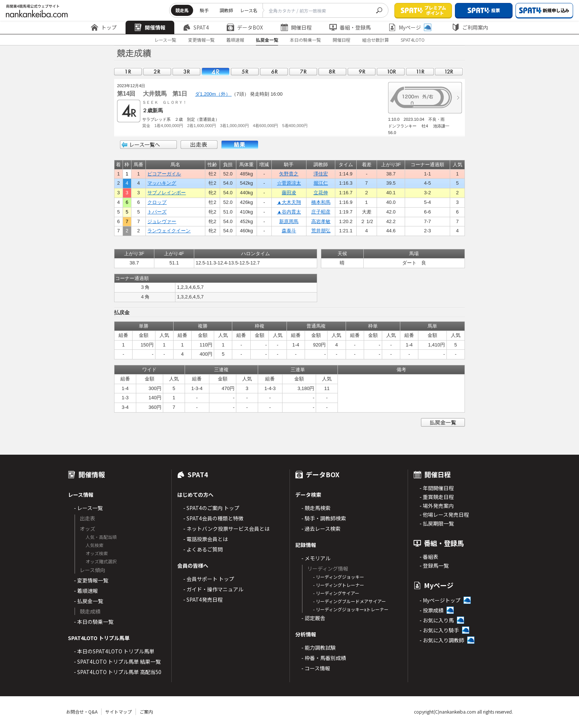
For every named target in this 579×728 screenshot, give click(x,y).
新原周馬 (289, 221)
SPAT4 (196, 27)
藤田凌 (289, 193)
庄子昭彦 (321, 212)
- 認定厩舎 (313, 618)
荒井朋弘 (321, 231)
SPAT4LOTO (413, 40)
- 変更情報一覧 (91, 580)
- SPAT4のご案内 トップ (211, 508)
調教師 (226, 10)
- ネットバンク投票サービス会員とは (226, 529)
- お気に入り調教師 (442, 640)
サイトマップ (119, 712)
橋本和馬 (321, 202)
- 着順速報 (86, 591)
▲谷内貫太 (289, 212)
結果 (240, 145)
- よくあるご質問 (203, 549)
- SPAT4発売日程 (203, 599)
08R (332, 71)
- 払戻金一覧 (88, 601)
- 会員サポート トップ (209, 579)
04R (216, 71)
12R (449, 71)
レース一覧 (165, 40)
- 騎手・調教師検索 (324, 518)
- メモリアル (316, 558)
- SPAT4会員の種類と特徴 (213, 518)
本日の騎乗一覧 (305, 40)
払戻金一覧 (267, 40)
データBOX (245, 27)
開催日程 (296, 27)
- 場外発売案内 (437, 506)
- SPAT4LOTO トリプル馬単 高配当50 (118, 672)
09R (362, 71)
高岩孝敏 (321, 221)
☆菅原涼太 (289, 183)
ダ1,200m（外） (213, 94)
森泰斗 (289, 231)
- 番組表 (429, 557)
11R (420, 71)
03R (186, 71)
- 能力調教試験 (318, 647)
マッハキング (162, 183)
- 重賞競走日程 (437, 497)
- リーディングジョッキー (339, 577)
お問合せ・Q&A (82, 712)
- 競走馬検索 (316, 508)
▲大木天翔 (289, 202)
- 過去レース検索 (321, 529)
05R (245, 71)
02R (157, 71)
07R (303, 71)
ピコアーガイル (164, 174)
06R (274, 71)
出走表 (199, 145)
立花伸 (321, 193)
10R (391, 71)
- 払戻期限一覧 (437, 523)
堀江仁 (321, 183)
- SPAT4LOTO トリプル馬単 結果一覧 (117, 662)
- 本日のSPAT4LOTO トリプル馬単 (114, 651)
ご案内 (146, 712)
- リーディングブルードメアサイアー (350, 601)
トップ (104, 27)
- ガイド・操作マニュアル (213, 589)
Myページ (410, 27)
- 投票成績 (431, 610)
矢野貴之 (289, 174)
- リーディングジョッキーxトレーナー (351, 609)
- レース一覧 (88, 508)
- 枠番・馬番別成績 (324, 658)
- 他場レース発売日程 (444, 515)
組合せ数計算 (376, 40)
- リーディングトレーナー (339, 585)
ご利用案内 (470, 27)
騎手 (204, 10)
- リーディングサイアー (336, 593)
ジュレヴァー (162, 221)
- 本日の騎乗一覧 (94, 622)
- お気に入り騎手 (439, 630)
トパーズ (157, 212)
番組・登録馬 (350, 27)
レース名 (249, 10)
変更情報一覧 (201, 40)
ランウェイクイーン (169, 231)
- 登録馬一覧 (434, 565)
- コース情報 (316, 668)
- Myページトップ (440, 600)
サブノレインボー (167, 193)
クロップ (157, 202)
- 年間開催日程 (437, 488)
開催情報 (150, 27)
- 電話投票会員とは (205, 539)
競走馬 (182, 10)
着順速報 (235, 40)
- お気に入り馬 (437, 620)
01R (128, 71)
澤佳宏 (321, 174)
